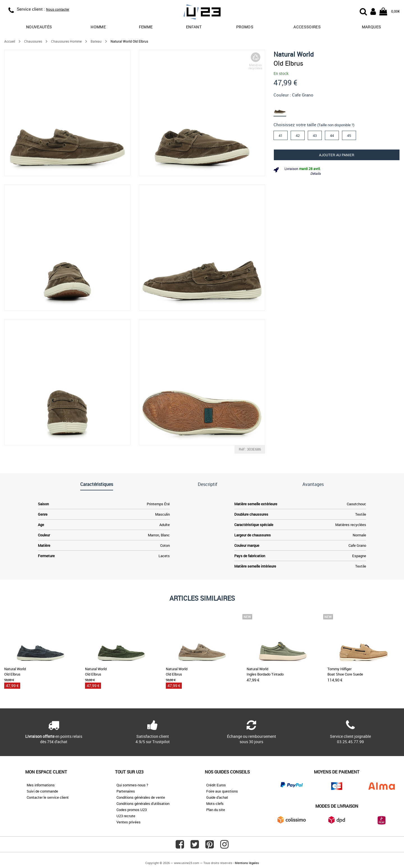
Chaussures (33, 41)
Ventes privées (128, 822)
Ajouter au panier (337, 155)
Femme (146, 27)
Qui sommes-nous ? (132, 785)
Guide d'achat (217, 797)
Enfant (194, 27)
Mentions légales (247, 863)
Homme (98, 27)
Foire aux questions (222, 791)
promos (245, 27)
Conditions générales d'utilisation (143, 803)
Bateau (96, 41)
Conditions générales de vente (141, 797)
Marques (371, 27)
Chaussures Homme (66, 41)
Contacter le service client (48, 797)
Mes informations (41, 785)
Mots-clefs (215, 803)
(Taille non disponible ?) (336, 125)
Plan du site (216, 810)
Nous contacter (58, 9)
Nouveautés (39, 27)
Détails (315, 173)
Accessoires (307, 27)
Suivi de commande (42, 791)
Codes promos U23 (132, 810)
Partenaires (126, 791)
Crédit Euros (216, 785)
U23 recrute (126, 816)
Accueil (10, 41)
